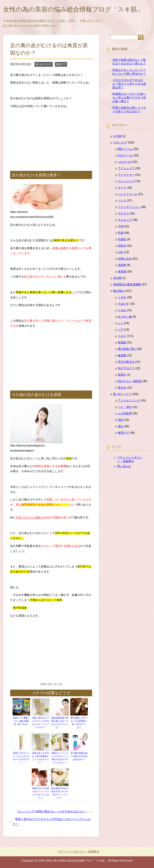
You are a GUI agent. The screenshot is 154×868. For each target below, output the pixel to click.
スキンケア (120, 143)
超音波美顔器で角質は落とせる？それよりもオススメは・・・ (60, 723)
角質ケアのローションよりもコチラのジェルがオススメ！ (21, 758)
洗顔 (121, 420)
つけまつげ (125, 162)
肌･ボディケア (44, 64)
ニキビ (122, 336)
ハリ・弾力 (125, 407)
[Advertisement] (51, 136)
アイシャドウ (126, 168)
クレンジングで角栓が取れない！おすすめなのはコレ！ (52, 811)
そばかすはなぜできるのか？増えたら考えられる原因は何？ (129, 84)
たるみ (122, 310)
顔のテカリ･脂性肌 (130, 381)
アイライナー (126, 175)
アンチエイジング (129, 401)
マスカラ (123, 213)
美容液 (122, 272)
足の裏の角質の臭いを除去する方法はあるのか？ (79, 756)
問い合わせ (124, 466)
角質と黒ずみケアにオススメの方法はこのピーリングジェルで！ (41, 723)
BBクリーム (125, 149)
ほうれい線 (125, 317)
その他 (117, 136)
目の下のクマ (126, 368)
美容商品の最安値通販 (127, 284)
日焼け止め (125, 259)
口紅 (121, 252)
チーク (122, 188)
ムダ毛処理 (125, 413)
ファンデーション (129, 207)
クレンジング (126, 181)
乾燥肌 (122, 342)
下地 (121, 226)
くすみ (122, 297)
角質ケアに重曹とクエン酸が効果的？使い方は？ (21, 721)
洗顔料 (122, 265)
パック (122, 201)
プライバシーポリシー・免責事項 (78, 852)
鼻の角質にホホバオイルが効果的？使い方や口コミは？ (79, 723)
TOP (40, 21)
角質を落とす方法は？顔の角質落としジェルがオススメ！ (41, 758)
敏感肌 (122, 355)
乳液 (121, 233)
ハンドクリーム (128, 194)
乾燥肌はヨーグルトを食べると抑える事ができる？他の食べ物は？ (129, 98)
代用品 (122, 239)
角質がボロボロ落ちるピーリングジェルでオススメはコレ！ (41, 793)
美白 (121, 426)
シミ (121, 323)
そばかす (123, 304)
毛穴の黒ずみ (126, 362)
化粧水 (122, 246)
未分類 (117, 278)
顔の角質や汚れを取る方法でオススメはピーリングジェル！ (60, 793)
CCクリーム (125, 155)
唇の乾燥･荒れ (127, 349)
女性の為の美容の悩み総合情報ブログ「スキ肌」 (73, 9)
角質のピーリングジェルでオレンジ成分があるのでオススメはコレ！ (60, 758)
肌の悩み (119, 291)
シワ (121, 330)
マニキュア (125, 220)
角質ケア (61, 64)
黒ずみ (122, 388)
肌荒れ (122, 375)
